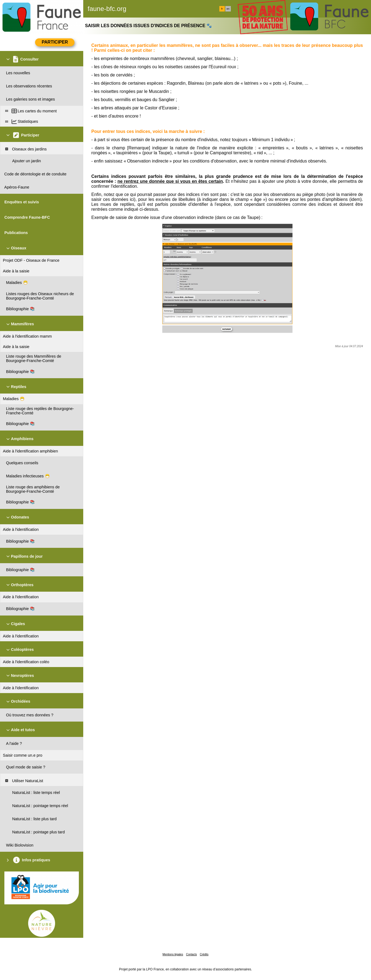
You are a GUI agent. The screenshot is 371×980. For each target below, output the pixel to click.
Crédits (204, 954)
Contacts (191, 954)
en (228, 9)
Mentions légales (173, 954)
